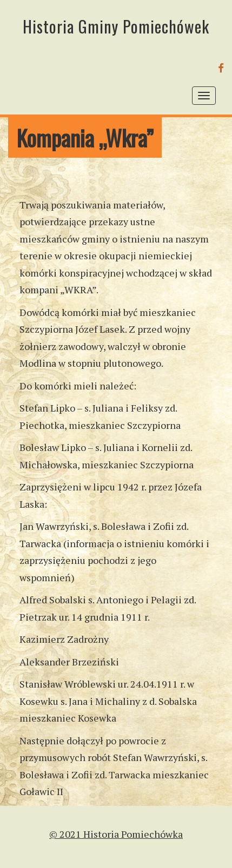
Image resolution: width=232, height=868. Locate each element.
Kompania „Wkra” (85, 137)
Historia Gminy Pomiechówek (116, 26)
